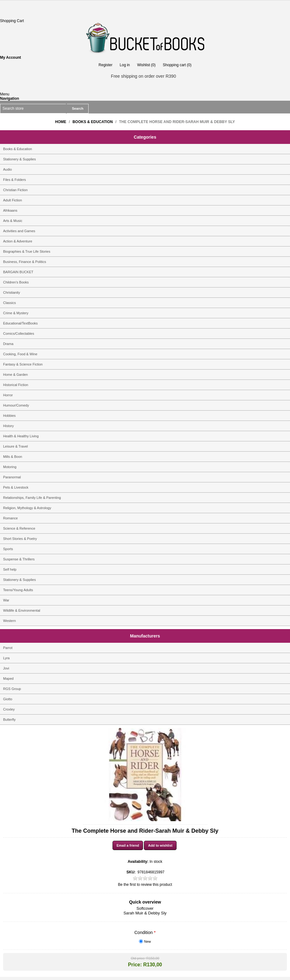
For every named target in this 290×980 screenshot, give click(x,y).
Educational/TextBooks (20, 323)
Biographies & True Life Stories (27, 251)
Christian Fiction (15, 190)
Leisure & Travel (15, 446)
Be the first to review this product (145, 885)
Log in (125, 65)
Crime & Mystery (16, 313)
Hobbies (9, 416)
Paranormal (12, 477)
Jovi (6, 668)
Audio (7, 169)
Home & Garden (15, 375)
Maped (8, 679)
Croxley (9, 709)
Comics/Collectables (19, 334)
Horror (8, 395)
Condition (144, 932)
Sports (8, 549)
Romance (10, 518)
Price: (135, 965)
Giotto (8, 699)
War (6, 600)
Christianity (12, 292)
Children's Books (16, 282)
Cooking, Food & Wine (20, 354)
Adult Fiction (13, 200)
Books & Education (18, 149)
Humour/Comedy (16, 405)
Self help (10, 569)
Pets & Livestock (16, 487)
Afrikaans (10, 210)
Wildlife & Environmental (22, 610)
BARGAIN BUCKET (18, 272)
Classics (9, 303)
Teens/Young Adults (18, 590)
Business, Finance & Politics (25, 262)
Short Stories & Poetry (20, 539)
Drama (8, 344)
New (148, 941)
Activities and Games (19, 231)
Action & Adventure (18, 241)
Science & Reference (19, 528)
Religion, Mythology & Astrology (27, 508)
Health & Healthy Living (21, 436)
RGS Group (12, 689)
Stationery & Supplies (19, 159)
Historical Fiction (16, 385)
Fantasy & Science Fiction (23, 364)
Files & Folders (14, 180)
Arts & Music (13, 221)
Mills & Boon (13, 457)
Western (9, 621)
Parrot (8, 648)
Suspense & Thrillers (19, 559)
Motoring (10, 467)
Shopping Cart (12, 21)
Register (106, 65)
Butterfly (9, 720)
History (8, 426)
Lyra (6, 658)
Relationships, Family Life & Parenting (32, 498)
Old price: (138, 958)
